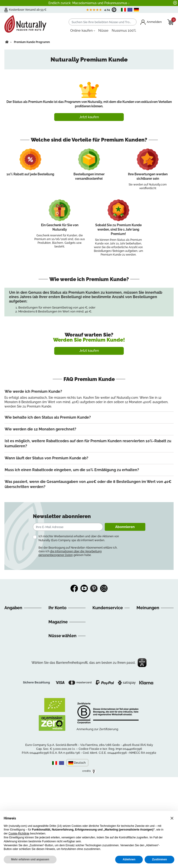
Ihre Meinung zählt (18, 682)
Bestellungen (58, 621)
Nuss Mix (55, 734)
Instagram (104, 588)
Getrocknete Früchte (64, 728)
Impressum (13, 665)
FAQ (7, 654)
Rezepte (55, 683)
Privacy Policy (15, 715)
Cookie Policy (15, 721)
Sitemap (11, 693)
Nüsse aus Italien (61, 717)
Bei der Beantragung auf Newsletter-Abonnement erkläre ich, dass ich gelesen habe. (78, 551)
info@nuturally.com (107, 653)
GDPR (9, 688)
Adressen (56, 627)
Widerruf (11, 649)
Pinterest (94, 588)
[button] (172, 818)
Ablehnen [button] (129, 859)
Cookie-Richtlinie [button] (19, 834)
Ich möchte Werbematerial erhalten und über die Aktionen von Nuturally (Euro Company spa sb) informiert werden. (79, 538)
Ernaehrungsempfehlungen (69, 677)
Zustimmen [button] (159, 859)
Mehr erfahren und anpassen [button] (30, 859)
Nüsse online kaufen (64, 706)
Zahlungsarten (15, 660)
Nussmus (56, 723)
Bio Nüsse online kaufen (67, 712)
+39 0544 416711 (111, 632)
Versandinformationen (21, 643)
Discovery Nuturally (64, 672)
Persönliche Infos (61, 615)
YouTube (84, 588)
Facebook (74, 588)
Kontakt (10, 699)
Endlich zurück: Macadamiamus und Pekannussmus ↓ (89, 3)
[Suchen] (103, 22)
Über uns (11, 615)
